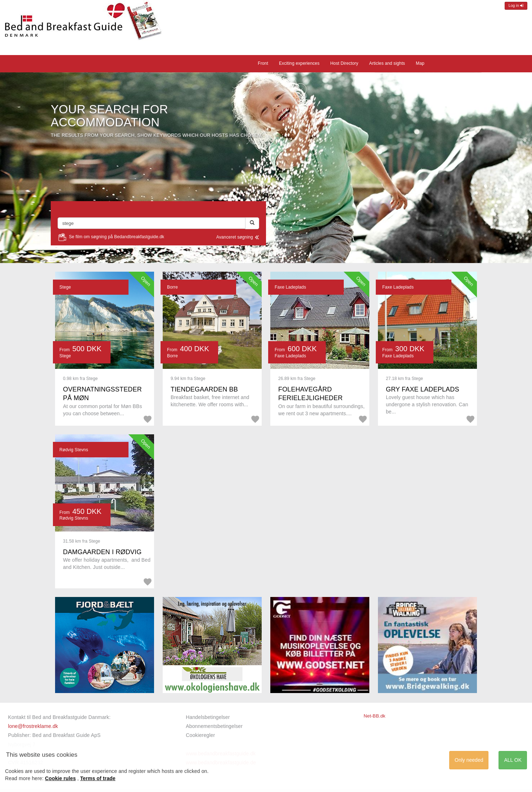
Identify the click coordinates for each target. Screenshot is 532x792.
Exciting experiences (299, 63)
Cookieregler (200, 735)
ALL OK (513, 760)
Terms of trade (98, 778)
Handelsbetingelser (208, 717)
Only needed (469, 760)
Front (263, 63)
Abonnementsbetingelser (214, 726)
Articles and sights (387, 63)
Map (420, 63)
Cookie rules (60, 778)
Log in (516, 6)
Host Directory (344, 63)
